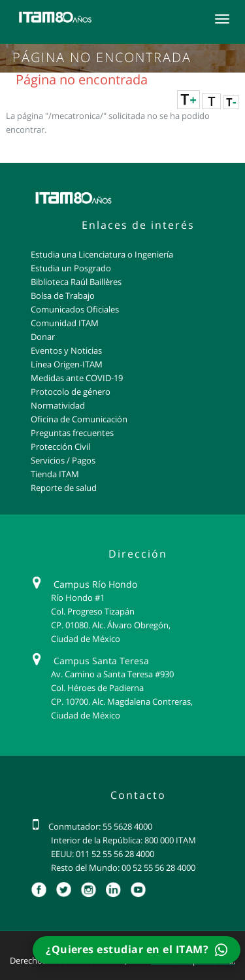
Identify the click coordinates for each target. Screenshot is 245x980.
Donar (43, 337)
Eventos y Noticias (66, 350)
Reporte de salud (64, 488)
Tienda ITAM (55, 474)
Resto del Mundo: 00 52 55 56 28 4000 (123, 868)
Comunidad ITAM (65, 323)
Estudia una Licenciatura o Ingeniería (102, 254)
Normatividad (58, 405)
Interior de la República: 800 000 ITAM (123, 840)
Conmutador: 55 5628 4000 (100, 826)
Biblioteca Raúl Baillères (76, 282)
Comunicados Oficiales (75, 309)
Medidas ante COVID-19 (77, 378)
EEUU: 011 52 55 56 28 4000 (103, 854)
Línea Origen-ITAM (67, 364)
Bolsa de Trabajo (63, 296)
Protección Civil (60, 447)
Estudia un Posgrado (71, 268)
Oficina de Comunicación (79, 419)
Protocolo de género (71, 392)
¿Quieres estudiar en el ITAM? (136, 950)
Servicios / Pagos (63, 460)
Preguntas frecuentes (72, 433)
